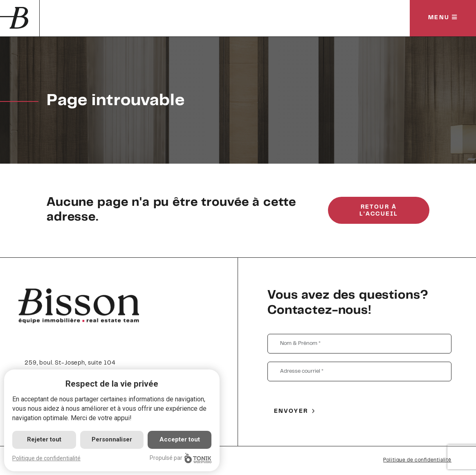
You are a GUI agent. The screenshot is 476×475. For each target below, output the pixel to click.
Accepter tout (180, 439)
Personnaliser (112, 439)
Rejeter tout (44, 439)
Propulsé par (181, 458)
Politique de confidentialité (417, 460)
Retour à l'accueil (379, 211)
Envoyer (291, 412)
